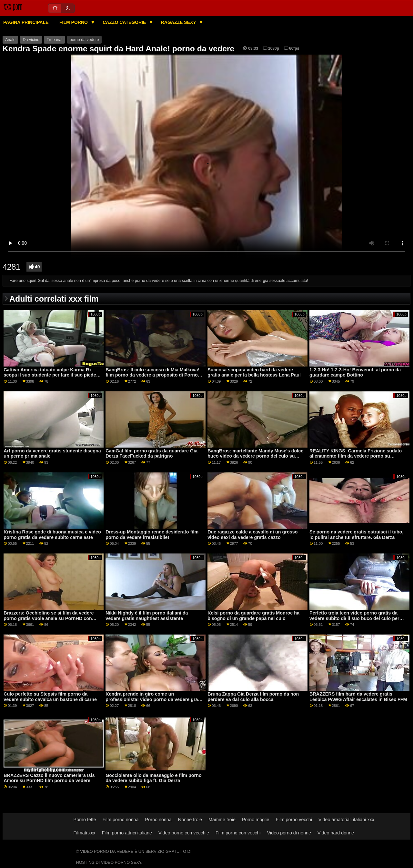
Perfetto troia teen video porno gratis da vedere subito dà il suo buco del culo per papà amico (354, 618)
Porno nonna (158, 820)
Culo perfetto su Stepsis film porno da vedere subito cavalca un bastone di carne (50, 697)
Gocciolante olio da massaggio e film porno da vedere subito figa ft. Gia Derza (154, 778)
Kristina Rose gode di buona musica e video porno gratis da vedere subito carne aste (52, 535)
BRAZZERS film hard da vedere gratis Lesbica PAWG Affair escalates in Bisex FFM (358, 697)
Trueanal (54, 40)
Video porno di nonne (289, 833)
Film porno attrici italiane (127, 833)
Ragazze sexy (179, 22)
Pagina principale (26, 22)
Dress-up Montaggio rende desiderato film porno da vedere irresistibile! (152, 535)
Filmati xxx (85, 833)
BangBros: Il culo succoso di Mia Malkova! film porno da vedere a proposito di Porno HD (152, 375)
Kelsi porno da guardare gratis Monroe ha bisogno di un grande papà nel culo (253, 616)
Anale (10, 40)
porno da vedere (84, 40)
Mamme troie (222, 820)
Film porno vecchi (294, 820)
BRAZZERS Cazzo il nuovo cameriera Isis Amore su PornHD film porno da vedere (49, 778)
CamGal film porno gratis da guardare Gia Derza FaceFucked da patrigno (151, 454)
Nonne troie (190, 820)
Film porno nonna (121, 820)
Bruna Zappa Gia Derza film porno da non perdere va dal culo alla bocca (253, 697)
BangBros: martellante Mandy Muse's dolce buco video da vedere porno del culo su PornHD (255, 456)
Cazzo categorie (125, 22)
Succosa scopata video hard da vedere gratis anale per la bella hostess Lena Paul (254, 372)
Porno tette (85, 820)
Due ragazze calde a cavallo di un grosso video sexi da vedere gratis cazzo (252, 535)
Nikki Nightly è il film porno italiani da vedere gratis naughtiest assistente (147, 616)
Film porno (74, 22)
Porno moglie (256, 820)
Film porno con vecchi (238, 833)
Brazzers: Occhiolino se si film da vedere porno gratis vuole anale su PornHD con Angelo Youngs (49, 618)
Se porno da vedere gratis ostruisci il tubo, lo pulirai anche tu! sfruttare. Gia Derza (356, 535)
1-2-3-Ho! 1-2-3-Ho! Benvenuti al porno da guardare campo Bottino (355, 372)
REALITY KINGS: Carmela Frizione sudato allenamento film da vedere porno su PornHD (356, 456)
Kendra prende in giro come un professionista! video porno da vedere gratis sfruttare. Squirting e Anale (154, 699)
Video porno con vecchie (184, 833)
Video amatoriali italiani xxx (346, 820)
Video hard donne (336, 833)
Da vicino (31, 40)
